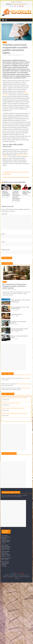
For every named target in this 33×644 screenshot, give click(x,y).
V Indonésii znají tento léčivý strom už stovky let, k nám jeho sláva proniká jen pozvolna (16, 196)
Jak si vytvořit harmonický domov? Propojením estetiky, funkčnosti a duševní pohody (14, 286)
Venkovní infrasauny (26, 388)
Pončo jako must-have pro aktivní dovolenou (5, 563)
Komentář (4, 214)
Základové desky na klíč (16, 314)
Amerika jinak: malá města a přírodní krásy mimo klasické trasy (20, 329)
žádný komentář (19, 55)
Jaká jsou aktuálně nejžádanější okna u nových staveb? (15, 414)
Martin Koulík (12, 55)
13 (23, 198)
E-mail (3, 242)
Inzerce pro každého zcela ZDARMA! (26, 193)
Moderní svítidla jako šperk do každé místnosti (17, 177)
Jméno (4, 234)
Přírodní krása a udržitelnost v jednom (11, 403)
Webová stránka (6, 250)
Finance (5, 42)
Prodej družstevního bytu (24, 384)
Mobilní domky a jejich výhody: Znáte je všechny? (13, 408)
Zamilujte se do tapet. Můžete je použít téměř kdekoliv (15, 398)
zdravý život (25, 378)
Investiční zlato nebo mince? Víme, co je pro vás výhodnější (16, 173)
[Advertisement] (13, 357)
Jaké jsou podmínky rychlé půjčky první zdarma (6, 193)
